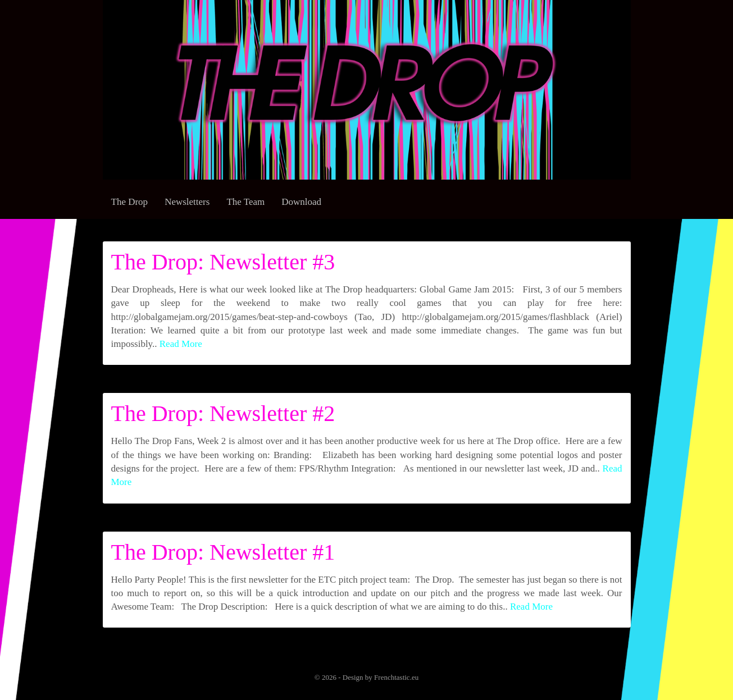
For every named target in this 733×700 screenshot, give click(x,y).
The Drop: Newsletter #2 (223, 413)
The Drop (130, 202)
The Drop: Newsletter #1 (223, 552)
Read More (181, 344)
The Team (245, 202)
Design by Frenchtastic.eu (381, 677)
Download (301, 202)
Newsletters (187, 202)
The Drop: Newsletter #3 (223, 262)
